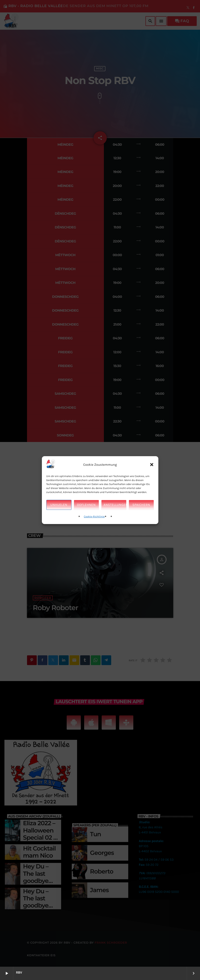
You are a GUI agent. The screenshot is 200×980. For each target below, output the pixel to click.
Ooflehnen (86, 505)
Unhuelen (59, 505)
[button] (152, 465)
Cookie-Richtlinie (94, 517)
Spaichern (141, 505)
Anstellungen (115, 505)
